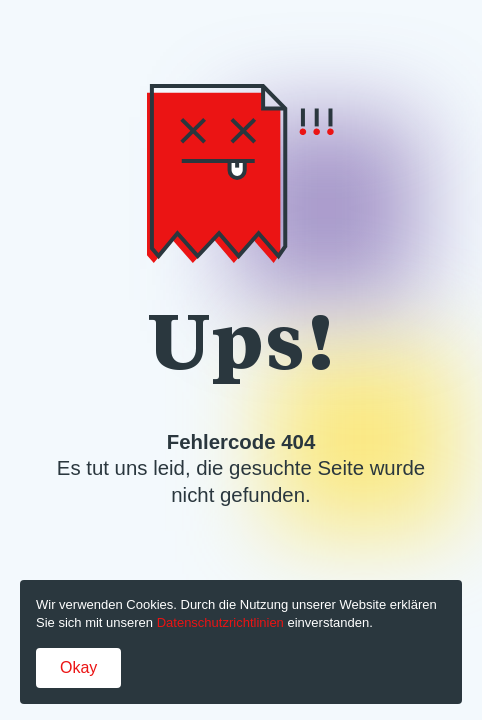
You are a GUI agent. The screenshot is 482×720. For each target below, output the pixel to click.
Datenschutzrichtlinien (220, 622)
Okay (78, 667)
